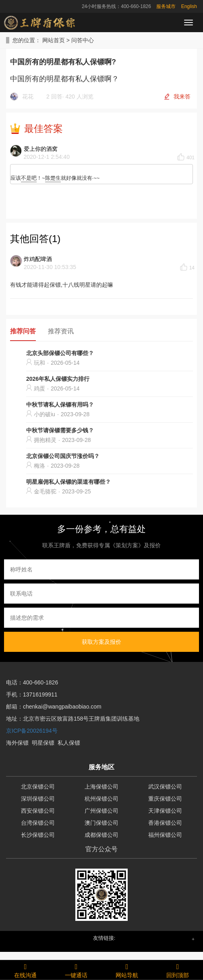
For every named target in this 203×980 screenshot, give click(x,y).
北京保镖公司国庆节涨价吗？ (63, 456)
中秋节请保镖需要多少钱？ (60, 430)
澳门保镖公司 (101, 823)
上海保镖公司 (101, 787)
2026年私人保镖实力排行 (58, 379)
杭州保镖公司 (101, 799)
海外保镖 (17, 743)
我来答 (182, 97)
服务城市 (166, 6)
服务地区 (101, 767)
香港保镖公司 (165, 823)
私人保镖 (69, 743)
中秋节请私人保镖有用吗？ (60, 405)
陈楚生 (53, 178)
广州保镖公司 (101, 811)
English (189, 6)
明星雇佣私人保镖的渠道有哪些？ (68, 482)
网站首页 (54, 40)
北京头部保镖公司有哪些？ (60, 353)
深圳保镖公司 (38, 799)
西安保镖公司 (38, 811)
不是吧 (29, 178)
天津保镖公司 (165, 811)
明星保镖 (43, 743)
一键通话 (76, 970)
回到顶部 (178, 970)
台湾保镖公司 (38, 823)
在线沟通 (25, 970)
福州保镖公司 (165, 835)
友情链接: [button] (104, 938)
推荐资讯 (61, 331)
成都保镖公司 (101, 835)
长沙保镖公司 (38, 835)
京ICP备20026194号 (32, 731)
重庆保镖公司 (165, 799)
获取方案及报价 (101, 642)
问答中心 (83, 40)
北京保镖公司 (38, 787)
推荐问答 (23, 331)
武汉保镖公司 (165, 787)
